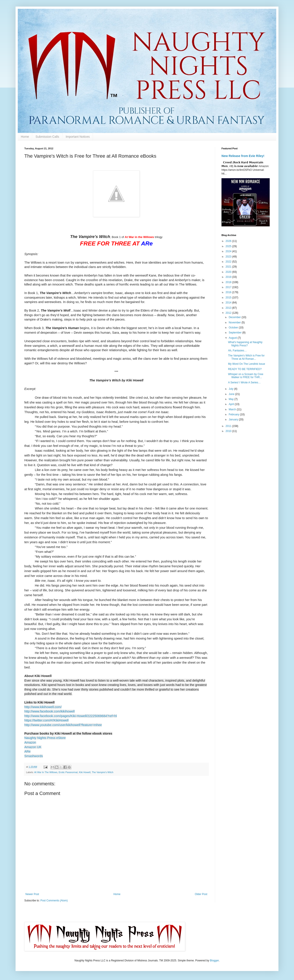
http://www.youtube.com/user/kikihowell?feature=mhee (63, 725)
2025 (229, 246)
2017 (229, 287)
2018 (229, 282)
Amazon (30, 742)
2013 (229, 308)
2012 (229, 313)
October (234, 328)
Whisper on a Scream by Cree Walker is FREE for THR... (246, 376)
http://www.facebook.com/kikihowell (50, 711)
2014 (229, 303)
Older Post (201, 894)
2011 (229, 426)
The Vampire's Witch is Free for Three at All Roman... (246, 357)
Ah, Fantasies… (237, 351)
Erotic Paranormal (68, 772)
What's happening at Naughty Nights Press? (245, 344)
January (234, 419)
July (231, 389)
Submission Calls (47, 137)
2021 (229, 267)
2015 (229, 298)
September (236, 333)
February (234, 414)
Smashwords (34, 756)
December (235, 317)
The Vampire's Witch (103, 772)
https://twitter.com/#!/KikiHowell (46, 720)
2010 (229, 431)
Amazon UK (33, 747)
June (232, 394)
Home (25, 137)
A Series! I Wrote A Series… (244, 382)
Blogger (214, 961)
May (232, 399)
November (235, 323)
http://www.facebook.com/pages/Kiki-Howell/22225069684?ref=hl (71, 716)
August (233, 338)
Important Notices (78, 137)
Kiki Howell (85, 772)
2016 (229, 292)
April (232, 404)
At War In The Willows (46, 772)
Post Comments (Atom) (54, 901)
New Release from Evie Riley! (243, 156)
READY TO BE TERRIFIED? (245, 369)
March (233, 409)
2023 (229, 257)
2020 (229, 272)
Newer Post (32, 894)
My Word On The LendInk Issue (247, 364)
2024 (229, 251)
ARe (27, 751)
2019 (229, 277)
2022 (229, 262)
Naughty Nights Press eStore (45, 738)
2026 (229, 241)
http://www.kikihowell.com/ (43, 707)
